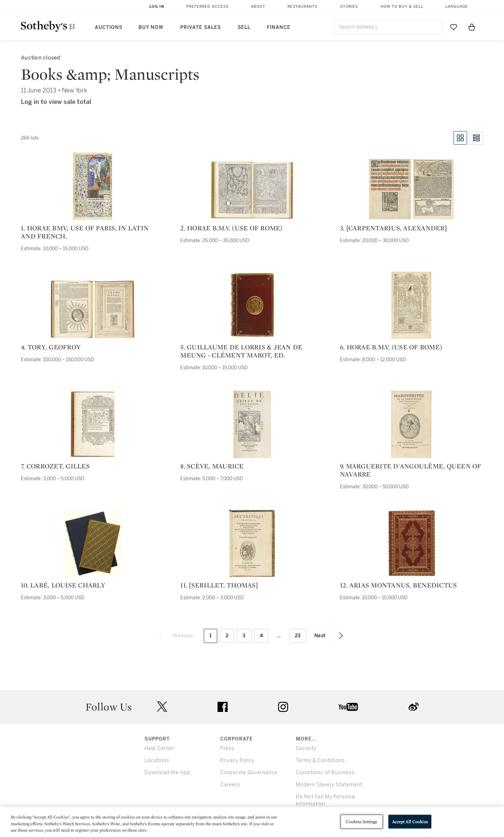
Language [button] (457, 7)
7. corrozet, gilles (55, 466)
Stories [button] (349, 7)
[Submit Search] (434, 27)
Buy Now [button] (151, 27)
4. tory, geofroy (51, 347)
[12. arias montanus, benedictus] (412, 543)
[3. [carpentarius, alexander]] (412, 189)
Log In (157, 7)
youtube (348, 707)
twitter (162, 707)
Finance (279, 27)
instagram (283, 707)
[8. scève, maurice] (252, 424)
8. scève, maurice (212, 466)
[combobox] (388, 27)
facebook (223, 707)
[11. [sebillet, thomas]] (252, 543)
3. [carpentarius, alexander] (393, 228)
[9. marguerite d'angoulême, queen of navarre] (411, 424)
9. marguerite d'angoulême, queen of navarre (411, 470)
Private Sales (201, 27)
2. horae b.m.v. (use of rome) (231, 228)
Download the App (167, 773)
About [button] (258, 7)
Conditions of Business (325, 773)
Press (227, 748)
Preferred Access (207, 7)
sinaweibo (414, 707)
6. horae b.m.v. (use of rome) (391, 347)
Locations (157, 760)
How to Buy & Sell (402, 7)
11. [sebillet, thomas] (219, 585)
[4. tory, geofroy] (92, 310)
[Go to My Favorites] (454, 27)
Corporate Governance (249, 773)
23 (298, 636)
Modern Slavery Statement (329, 785)
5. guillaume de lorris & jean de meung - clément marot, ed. (241, 351)
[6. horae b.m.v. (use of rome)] (411, 305)
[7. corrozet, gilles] (92, 424)
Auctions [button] (109, 27)
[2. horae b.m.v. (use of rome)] (252, 190)
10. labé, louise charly (63, 585)
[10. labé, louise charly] (92, 543)
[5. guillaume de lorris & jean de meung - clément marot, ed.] (252, 305)
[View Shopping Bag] (472, 27)
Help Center (159, 748)
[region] (252, 822)
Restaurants (302, 7)
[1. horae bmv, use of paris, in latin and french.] (93, 186)
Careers (230, 785)
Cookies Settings (361, 821)
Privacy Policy (237, 760)
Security (306, 748)
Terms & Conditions (320, 760)
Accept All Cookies (410, 821)
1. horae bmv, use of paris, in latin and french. (85, 232)
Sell (244, 27)
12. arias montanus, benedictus (399, 585)
